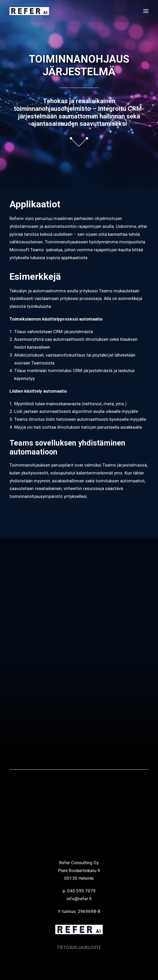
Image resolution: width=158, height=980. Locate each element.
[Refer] (29, 11)
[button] (146, 11)
